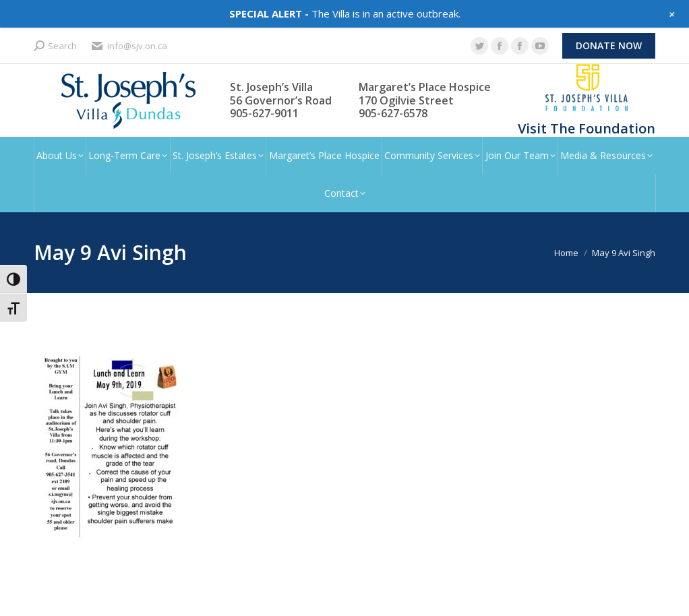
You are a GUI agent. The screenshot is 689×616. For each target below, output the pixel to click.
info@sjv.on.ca (129, 46)
